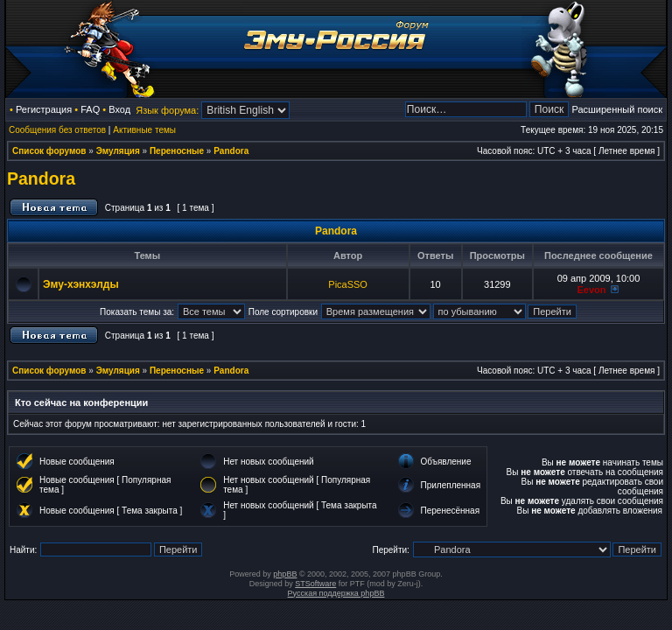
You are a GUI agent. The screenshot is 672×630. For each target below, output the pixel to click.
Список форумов (49, 151)
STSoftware (315, 584)
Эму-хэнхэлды (81, 284)
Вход (119, 109)
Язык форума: (167, 110)
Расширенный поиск (617, 109)
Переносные (177, 151)
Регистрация (44, 109)
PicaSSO (348, 284)
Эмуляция (118, 151)
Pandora (231, 151)
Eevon (591, 290)
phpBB (285, 574)
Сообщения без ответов (57, 130)
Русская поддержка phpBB (336, 593)
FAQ (90, 109)
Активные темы (144, 130)
